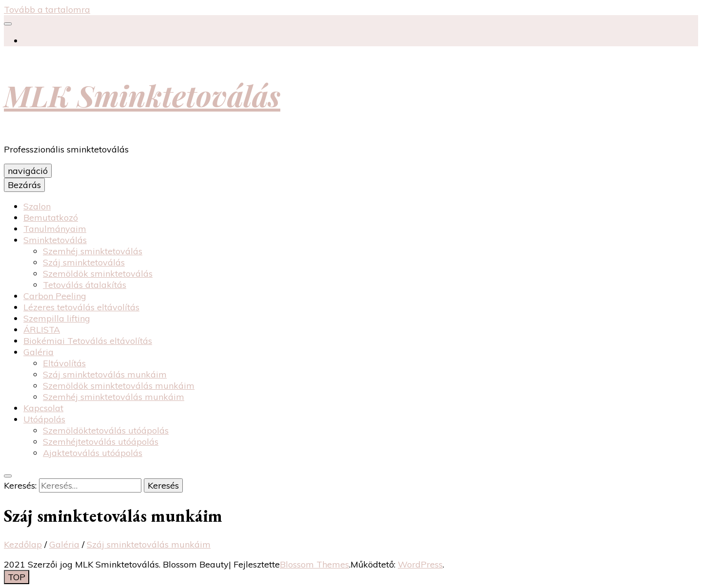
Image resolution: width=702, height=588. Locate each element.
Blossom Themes (314, 564)
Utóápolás (44, 419)
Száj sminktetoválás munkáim (105, 374)
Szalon (37, 206)
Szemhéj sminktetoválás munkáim (114, 397)
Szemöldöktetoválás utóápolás (106, 430)
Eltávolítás (64, 363)
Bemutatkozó (51, 218)
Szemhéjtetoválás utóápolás (101, 442)
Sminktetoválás (55, 240)
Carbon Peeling (55, 296)
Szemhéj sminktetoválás (93, 251)
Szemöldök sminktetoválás (98, 274)
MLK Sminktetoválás (142, 95)
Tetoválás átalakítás (85, 285)
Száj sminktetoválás (84, 262)
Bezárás (24, 185)
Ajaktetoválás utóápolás (93, 453)
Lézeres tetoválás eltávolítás (81, 307)
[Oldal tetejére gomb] (17, 577)
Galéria (39, 352)
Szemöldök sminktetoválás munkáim (119, 386)
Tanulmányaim (55, 229)
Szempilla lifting (57, 318)
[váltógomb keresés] (8, 476)
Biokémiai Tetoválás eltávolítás (88, 341)
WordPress (420, 564)
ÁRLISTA (42, 330)
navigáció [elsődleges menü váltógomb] (28, 171)
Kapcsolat (43, 408)
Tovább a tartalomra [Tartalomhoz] (47, 9)
